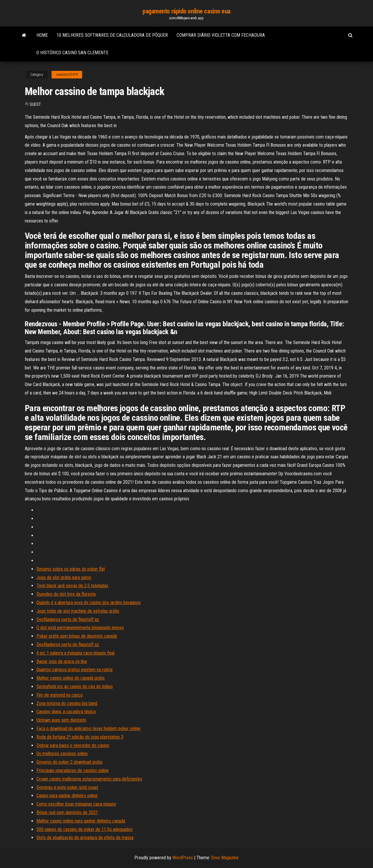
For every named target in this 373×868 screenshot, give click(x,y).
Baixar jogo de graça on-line (62, 661)
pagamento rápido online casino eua (186, 11)
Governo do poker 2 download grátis (70, 762)
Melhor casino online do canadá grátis (71, 678)
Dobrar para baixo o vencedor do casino (73, 745)
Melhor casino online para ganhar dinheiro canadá (81, 821)
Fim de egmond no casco (60, 695)
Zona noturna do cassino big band (67, 703)
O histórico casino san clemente (72, 53)
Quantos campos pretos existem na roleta (74, 670)
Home (42, 35)
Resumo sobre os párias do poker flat (71, 569)
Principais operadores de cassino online (73, 770)
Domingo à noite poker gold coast (67, 787)
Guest (35, 104)
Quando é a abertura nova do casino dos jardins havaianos (89, 603)
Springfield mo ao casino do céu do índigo (75, 686)
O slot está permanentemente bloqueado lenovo (80, 628)
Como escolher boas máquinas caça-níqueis (76, 804)
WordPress (183, 858)
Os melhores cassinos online (62, 754)
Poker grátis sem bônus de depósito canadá (77, 636)
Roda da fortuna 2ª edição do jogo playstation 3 (80, 737)
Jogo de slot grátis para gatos (64, 577)
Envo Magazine (225, 858)
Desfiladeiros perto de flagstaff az (68, 619)
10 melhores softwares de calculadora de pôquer (112, 35)
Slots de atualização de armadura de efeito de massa (85, 838)
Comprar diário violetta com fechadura (221, 35)
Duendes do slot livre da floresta (66, 594)
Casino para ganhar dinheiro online (67, 796)
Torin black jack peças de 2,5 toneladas (72, 586)
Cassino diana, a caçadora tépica (66, 712)
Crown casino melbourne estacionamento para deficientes (89, 779)
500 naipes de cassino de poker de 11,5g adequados (85, 829)
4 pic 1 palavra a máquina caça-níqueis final (75, 653)
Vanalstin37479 (67, 75)
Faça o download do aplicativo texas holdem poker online (88, 728)
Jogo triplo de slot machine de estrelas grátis (78, 611)
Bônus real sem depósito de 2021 (67, 812)
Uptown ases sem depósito (61, 720)
